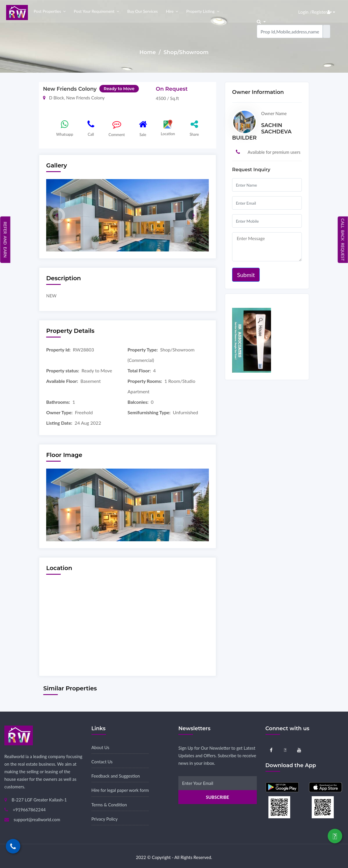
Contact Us (102, 762)
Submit (246, 275)
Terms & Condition (109, 805)
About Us (101, 747)
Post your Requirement (94, 11)
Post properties (47, 11)
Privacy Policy (105, 819)
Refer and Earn (5, 240)
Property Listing (200, 11)
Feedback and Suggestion (116, 776)
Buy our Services (142, 11)
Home (148, 52)
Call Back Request (343, 240)
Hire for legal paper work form (120, 790)
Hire (170, 11)
